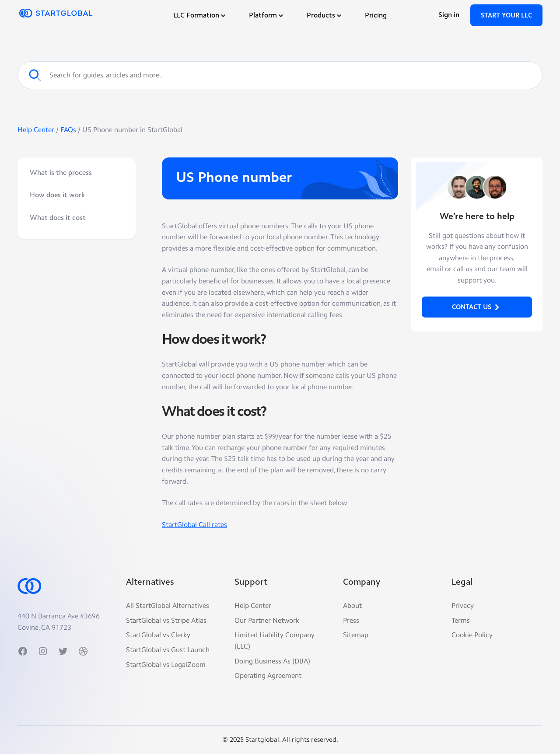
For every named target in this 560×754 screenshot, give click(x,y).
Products (325, 16)
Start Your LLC (506, 16)
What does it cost (58, 218)
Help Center (37, 130)
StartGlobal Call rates (194, 525)
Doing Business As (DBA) (272, 661)
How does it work (57, 195)
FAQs (68, 130)
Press (351, 620)
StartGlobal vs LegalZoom (166, 665)
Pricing (376, 16)
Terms (461, 620)
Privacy (463, 606)
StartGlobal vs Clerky (158, 635)
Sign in (449, 15)
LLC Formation (200, 16)
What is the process (61, 173)
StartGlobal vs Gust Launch (168, 650)
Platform (267, 16)
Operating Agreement (268, 675)
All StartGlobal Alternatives (168, 606)
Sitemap (356, 635)
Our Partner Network (267, 620)
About (352, 606)
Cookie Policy (472, 635)
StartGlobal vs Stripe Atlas (166, 620)
